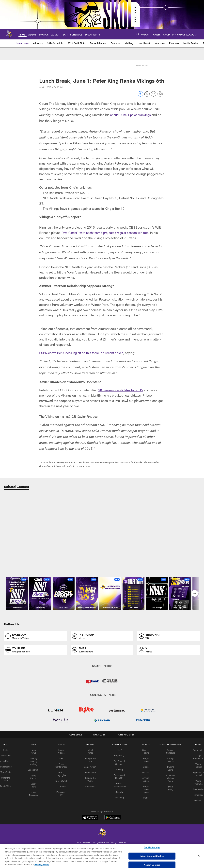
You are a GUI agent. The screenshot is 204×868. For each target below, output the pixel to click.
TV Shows (62, 837)
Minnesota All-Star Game (169, 829)
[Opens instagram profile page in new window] (102, 688)
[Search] (138, 34)
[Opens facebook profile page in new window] (35, 688)
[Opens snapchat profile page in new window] (169, 688)
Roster (8, 801)
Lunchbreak (35, 821)
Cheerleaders (90, 823)
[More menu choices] (104, 34)
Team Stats (8, 826)
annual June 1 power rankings (132, 115)
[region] (102, 856)
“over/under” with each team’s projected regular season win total (107, 233)
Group (145, 818)
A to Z (119, 801)
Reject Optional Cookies (152, 856)
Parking (119, 820)
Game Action (90, 818)
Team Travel (90, 837)
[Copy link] (160, 94)
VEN (62, 810)
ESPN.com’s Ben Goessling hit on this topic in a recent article (83, 353)
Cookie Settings (152, 848)
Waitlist (145, 823)
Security (119, 842)
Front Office (8, 839)
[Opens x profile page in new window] (169, 701)
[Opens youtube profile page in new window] (35, 701)
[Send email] (154, 96)
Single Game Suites (145, 840)
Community (196, 801)
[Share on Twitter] (147, 96)
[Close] (199, 856)
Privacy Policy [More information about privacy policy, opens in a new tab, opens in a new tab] (42, 865)
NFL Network (62, 832)
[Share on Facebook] (140, 96)
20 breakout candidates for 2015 (122, 390)
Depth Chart (8, 807)
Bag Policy (119, 807)
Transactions (8, 820)
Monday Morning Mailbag (35, 813)
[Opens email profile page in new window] (102, 701)
